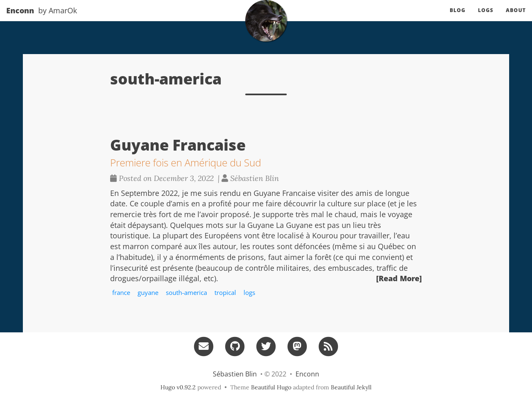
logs (249, 292)
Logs (486, 19)
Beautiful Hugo (271, 387)
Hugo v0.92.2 (178, 387)
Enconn (20, 19)
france (121, 292)
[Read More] (399, 278)
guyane (148, 292)
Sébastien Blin (235, 374)
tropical (225, 292)
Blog (458, 19)
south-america (186, 292)
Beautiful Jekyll (351, 387)
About (516, 19)
